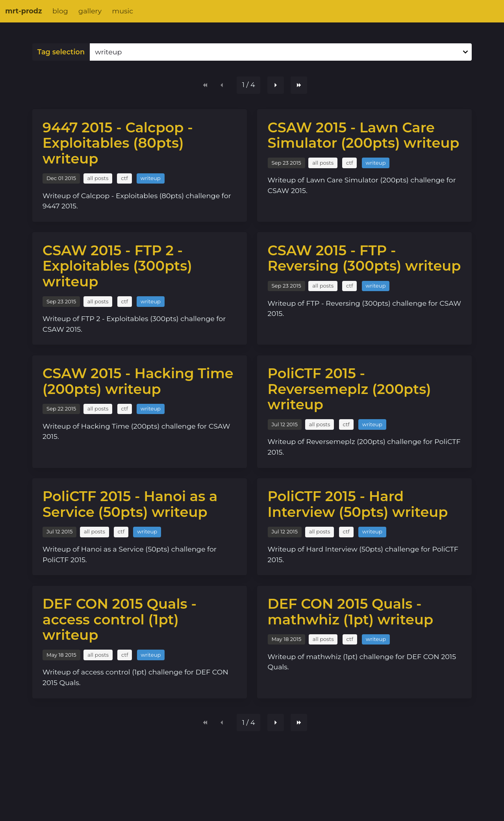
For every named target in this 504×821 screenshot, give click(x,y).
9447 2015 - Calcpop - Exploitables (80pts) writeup (118, 143)
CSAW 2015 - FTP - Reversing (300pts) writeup (364, 258)
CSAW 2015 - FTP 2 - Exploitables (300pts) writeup (117, 266)
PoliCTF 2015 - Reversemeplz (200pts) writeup (349, 389)
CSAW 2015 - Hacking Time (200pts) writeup (138, 381)
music (122, 11)
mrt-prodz (23, 11)
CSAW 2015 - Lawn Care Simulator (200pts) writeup (364, 135)
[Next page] (276, 85)
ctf (124, 178)
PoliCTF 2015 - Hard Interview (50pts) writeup (358, 504)
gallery (90, 11)
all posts (98, 178)
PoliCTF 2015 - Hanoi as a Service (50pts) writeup (130, 504)
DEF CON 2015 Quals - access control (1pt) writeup (120, 619)
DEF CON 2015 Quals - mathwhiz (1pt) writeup (351, 612)
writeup (151, 178)
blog (60, 11)
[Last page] (299, 85)
